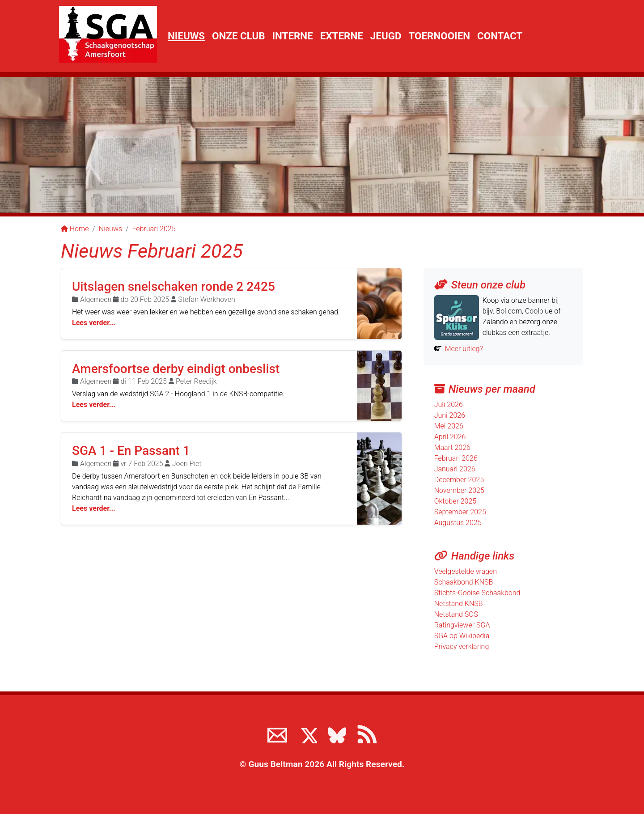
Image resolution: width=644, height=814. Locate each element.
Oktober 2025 (455, 501)
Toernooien (439, 36)
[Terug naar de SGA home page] (108, 34)
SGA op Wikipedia (462, 636)
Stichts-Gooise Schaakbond (477, 593)
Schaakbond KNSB (464, 582)
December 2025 (459, 480)
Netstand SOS (456, 614)
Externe (342, 36)
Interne (293, 36)
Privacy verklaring (462, 647)
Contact (500, 36)
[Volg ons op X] (307, 733)
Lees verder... (94, 323)
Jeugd (386, 36)
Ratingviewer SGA (462, 625)
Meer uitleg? (464, 349)
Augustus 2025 (458, 523)
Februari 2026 (456, 458)
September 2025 (460, 512)
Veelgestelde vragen (466, 571)
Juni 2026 (450, 415)
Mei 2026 (449, 426)
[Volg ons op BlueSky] (337, 733)
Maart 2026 (452, 447)
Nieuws (186, 36)
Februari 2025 (154, 229)
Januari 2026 (455, 469)
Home (75, 229)
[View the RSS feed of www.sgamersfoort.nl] (367, 733)
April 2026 (450, 437)
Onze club (238, 36)
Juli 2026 (449, 405)
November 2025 (459, 490)
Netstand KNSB (459, 604)
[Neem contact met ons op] (277, 733)
